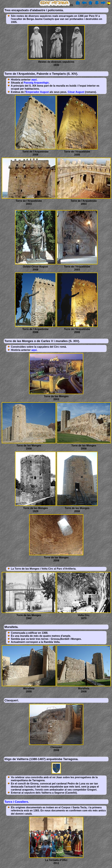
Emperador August (37, 92)
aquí (34, 80)
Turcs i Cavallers (16, 802)
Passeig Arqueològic (36, 83)
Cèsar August (76, 92)
